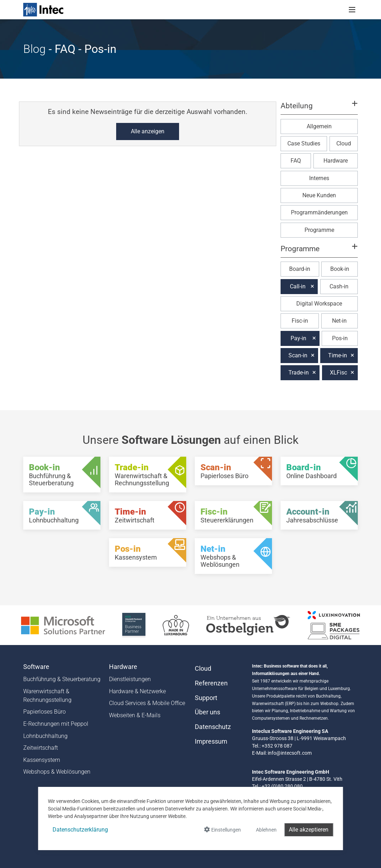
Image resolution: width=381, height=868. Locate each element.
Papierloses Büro (44, 712)
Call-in (298, 286)
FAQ (296, 161)
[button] (319, 109)
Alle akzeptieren (309, 830)
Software (36, 667)
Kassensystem (42, 760)
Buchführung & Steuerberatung (62, 679)
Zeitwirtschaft (41, 748)
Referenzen (211, 683)
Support (206, 698)
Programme (319, 230)
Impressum (211, 741)
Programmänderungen (319, 212)
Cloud (344, 143)
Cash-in (339, 286)
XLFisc (338, 373)
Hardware (336, 161)
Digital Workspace (319, 304)
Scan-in (298, 355)
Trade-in (299, 373)
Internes (319, 178)
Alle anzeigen (148, 131)
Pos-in (340, 338)
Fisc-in (300, 321)
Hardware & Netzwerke (137, 691)
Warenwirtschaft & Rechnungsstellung (47, 696)
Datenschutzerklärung (80, 830)
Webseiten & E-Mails (135, 715)
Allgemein (319, 126)
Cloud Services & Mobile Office (147, 703)
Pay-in (298, 338)
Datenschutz (213, 727)
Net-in (339, 321)
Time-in (338, 355)
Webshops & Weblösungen (57, 772)
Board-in (300, 269)
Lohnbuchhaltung (45, 736)
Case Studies (304, 143)
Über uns (207, 712)
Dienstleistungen (130, 679)
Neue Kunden (319, 195)
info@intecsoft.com (290, 753)
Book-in (340, 269)
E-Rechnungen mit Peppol (56, 724)
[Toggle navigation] (352, 10)
